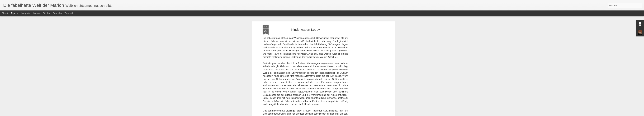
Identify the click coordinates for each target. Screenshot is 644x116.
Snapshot (58, 13)
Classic (5, 13)
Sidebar (47, 13)
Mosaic (37, 13)
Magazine (26, 13)
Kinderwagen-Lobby (306, 26)
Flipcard (15, 13)
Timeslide (69, 13)
